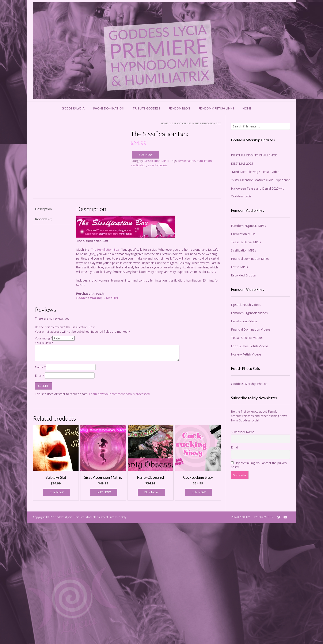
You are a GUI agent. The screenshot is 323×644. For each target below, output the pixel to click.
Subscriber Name (243, 432)
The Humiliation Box (105, 250)
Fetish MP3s (240, 267)
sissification (138, 165)
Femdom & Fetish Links (216, 108)
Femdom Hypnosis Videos (249, 313)
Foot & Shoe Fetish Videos (250, 346)
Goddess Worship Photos (249, 384)
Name (40, 367)
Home (247, 108)
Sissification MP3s (181, 123)
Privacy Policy (241, 517)
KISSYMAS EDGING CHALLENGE (254, 155)
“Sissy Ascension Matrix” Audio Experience (261, 180)
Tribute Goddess (146, 108)
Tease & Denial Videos (247, 338)
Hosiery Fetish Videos (246, 354)
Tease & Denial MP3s (246, 242)
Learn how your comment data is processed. (120, 394)
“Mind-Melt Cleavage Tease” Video (255, 172)
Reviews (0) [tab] (44, 219)
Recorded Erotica (243, 275)
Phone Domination (109, 108)
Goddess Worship (89, 298)
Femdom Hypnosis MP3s (248, 226)
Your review (44, 343)
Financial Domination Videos (251, 329)
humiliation (204, 161)
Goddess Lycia (73, 108)
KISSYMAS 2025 (242, 163)
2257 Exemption (264, 517)
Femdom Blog (179, 108)
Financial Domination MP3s (250, 258)
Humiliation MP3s (243, 234)
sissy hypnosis (158, 165)
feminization (187, 161)
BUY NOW (146, 155)
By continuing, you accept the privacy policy (259, 465)
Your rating (44, 338)
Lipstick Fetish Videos (246, 305)
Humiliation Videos (244, 321)
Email (40, 375)
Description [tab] (43, 209)
